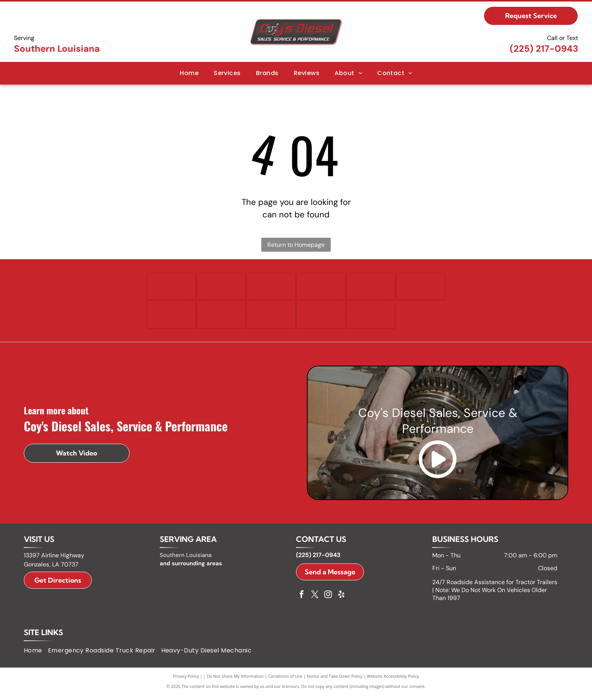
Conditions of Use (285, 681)
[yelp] (341, 600)
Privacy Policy (186, 681)
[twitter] (315, 600)
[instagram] (328, 600)
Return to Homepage (296, 245)
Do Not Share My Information (235, 681)
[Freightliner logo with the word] (321, 288)
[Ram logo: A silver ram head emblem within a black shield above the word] (221, 288)
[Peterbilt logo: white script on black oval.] (321, 318)
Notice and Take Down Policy (335, 681)
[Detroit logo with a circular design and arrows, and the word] (171, 288)
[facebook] (302, 600)
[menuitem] (189, 73)
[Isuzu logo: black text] (221, 318)
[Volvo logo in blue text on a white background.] (371, 318)
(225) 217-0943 (544, 48)
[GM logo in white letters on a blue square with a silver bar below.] (371, 288)
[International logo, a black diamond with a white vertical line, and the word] (171, 318)
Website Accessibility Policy (393, 681)
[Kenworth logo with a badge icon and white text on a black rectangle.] (271, 318)
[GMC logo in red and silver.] (421, 288)
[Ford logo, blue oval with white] (271, 288)
